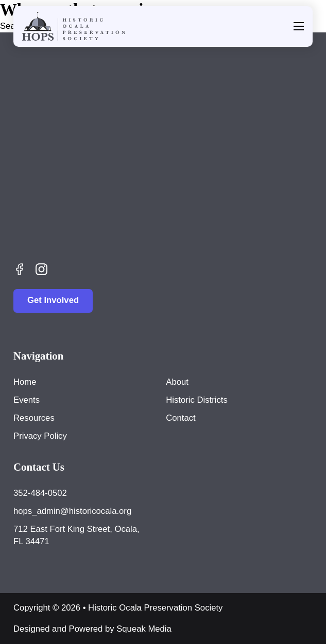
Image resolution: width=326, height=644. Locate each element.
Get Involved (53, 300)
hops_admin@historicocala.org (72, 511)
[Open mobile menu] (299, 26)
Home (25, 382)
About (177, 382)
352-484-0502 (40, 493)
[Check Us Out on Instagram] (41, 269)
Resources (34, 418)
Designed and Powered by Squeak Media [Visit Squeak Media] (92, 629)
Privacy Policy (40, 436)
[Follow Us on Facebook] (20, 269)
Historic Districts (196, 400)
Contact (181, 418)
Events (27, 400)
